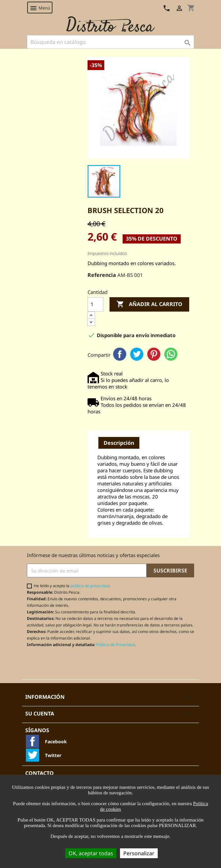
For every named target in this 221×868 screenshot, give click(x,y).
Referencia (102, 275)
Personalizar (139, 853)
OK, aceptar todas (91, 853)
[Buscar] (110, 42)
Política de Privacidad (115, 645)
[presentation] (82, 663)
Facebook (120, 354)
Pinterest (154, 354)
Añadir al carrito (149, 304)
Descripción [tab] (119, 443)
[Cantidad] (95, 304)
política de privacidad (90, 586)
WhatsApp (171, 354)
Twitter (137, 354)
